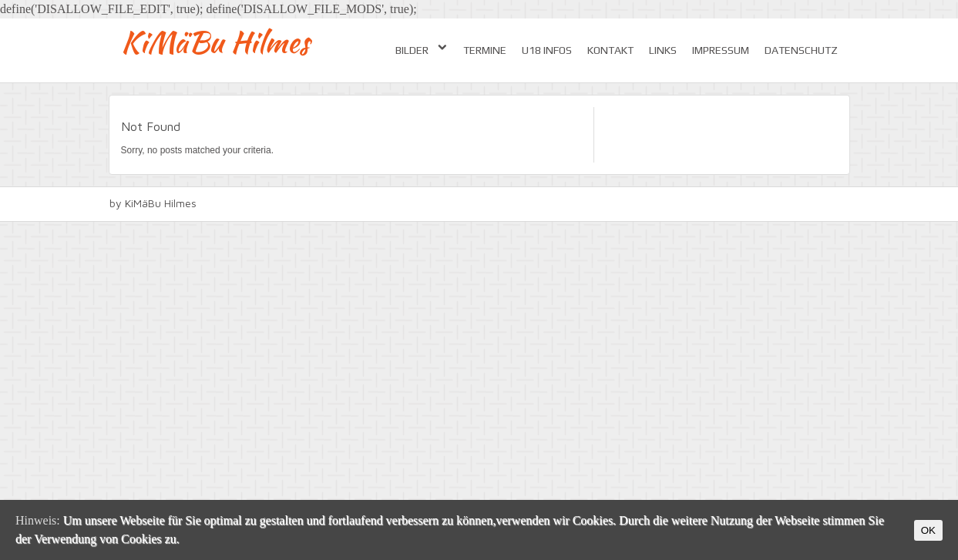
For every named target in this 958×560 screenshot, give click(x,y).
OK (928, 530)
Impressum (721, 50)
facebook (840, 204)
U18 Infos (547, 50)
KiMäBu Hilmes (215, 42)
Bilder (422, 49)
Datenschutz (801, 50)
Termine (485, 50)
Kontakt (610, 50)
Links (663, 50)
